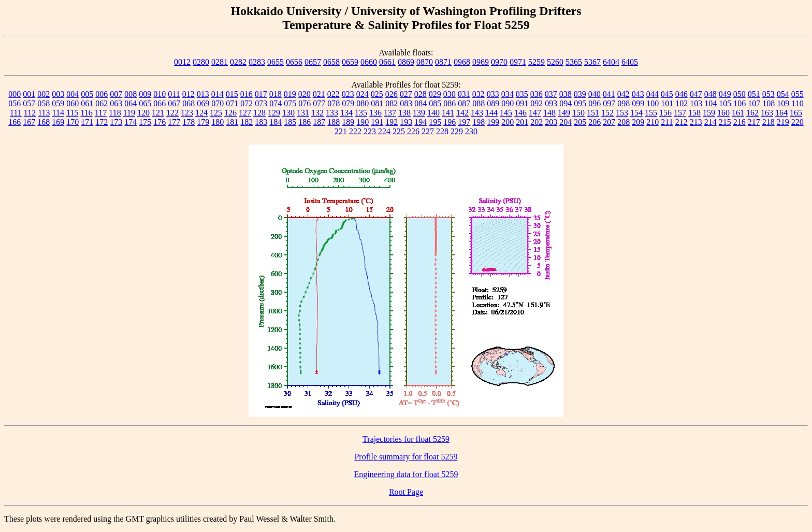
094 (565, 103)
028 (421, 94)
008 (130, 94)
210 (653, 122)
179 (203, 122)
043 (638, 94)
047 (696, 94)
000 (15, 94)
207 (609, 122)
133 (332, 113)
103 (696, 103)
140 (433, 113)
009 (145, 94)
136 (375, 113)
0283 (257, 62)
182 (247, 122)
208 (624, 122)
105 (725, 103)
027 (406, 94)
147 (535, 113)
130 (288, 113)
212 (682, 122)
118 (115, 113)
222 (355, 131)
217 (754, 122)
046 (682, 94)
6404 (611, 62)
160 (723, 113)
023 (348, 94)
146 (520, 113)
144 (491, 113)
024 (363, 94)
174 (130, 122)
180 (218, 122)
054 (783, 94)
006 (102, 94)
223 (370, 131)
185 (290, 122)
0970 (499, 62)
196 (450, 122)
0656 (294, 62)
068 (189, 103)
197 (464, 122)
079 (348, 103)
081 (377, 103)
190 (363, 122)
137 (390, 113)
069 (203, 103)
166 (15, 122)
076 (304, 103)
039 (580, 94)
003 (58, 94)
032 (479, 94)
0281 (220, 62)
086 (450, 103)
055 (798, 94)
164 (781, 113)
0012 (182, 62)
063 (116, 103)
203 (551, 122)
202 (536, 122)
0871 (443, 62)
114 (58, 113)
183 (261, 122)
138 (404, 113)
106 (740, 103)
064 (130, 103)
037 (551, 94)
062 (102, 103)
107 (754, 103)
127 (245, 113)
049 (725, 94)
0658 (331, 62)
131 (303, 113)
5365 (574, 62)
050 (740, 94)
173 (116, 122)
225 (399, 131)
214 (711, 122)
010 (160, 94)
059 (58, 103)
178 (189, 122)
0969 (481, 62)
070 (218, 103)
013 (203, 94)
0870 (425, 62)
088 (479, 103)
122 (172, 113)
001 (29, 94)
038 (565, 94)
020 (304, 94)
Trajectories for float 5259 (406, 439)
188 (334, 122)
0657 (313, 62)
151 (593, 113)
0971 (518, 62)
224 (384, 131)
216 (740, 122)
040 (594, 94)
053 (769, 94)
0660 (369, 62)
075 (290, 103)
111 (16, 113)
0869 (406, 62)
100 (653, 103)
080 (363, 103)
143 (477, 113)
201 (522, 122)
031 (464, 94)
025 (377, 94)
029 (435, 94)
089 (493, 103)
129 (274, 113)
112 (30, 113)
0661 (387, 62)
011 (174, 94)
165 (796, 113)
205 (580, 122)
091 (522, 103)
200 (508, 122)
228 (442, 131)
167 (29, 122)
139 (419, 113)
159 (709, 113)
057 (29, 103)
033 (493, 94)
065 (145, 103)
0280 (201, 62)
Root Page (406, 492)
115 (72, 113)
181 (232, 122)
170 (72, 122)
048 (711, 94)
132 (317, 113)
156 (665, 113)
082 (392, 103)
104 (711, 103)
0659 (350, 62)
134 (346, 113)
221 (341, 131)
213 (696, 122)
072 (247, 103)
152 (607, 113)
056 (15, 103)
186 (304, 122)
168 (44, 122)
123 (187, 113)
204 (565, 122)
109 (783, 103)
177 (174, 122)
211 (667, 122)
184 (275, 122)
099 (638, 103)
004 (72, 94)
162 (752, 113)
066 (160, 103)
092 (536, 103)
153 (622, 113)
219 (783, 122)
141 (448, 113)
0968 (462, 62)
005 (87, 94)
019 (290, 94)
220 (798, 122)
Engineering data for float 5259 (406, 474)
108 (769, 103)
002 (44, 94)
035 (522, 94)
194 (421, 122)
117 (101, 113)
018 (275, 94)
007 (116, 94)
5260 (555, 62)
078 (334, 103)
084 (421, 103)
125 (216, 113)
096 (594, 103)
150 (578, 113)
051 (754, 94)
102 (682, 103)
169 (58, 122)
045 (667, 94)
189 (348, 122)
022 (334, 94)
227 (428, 131)
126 (230, 113)
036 (536, 94)
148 (549, 113)
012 (189, 94)
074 (275, 103)
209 (638, 122)
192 (392, 122)
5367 (592, 62)
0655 (275, 62)
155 (651, 113)
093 (551, 103)
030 (450, 94)
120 (143, 113)
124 (201, 113)
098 (624, 103)
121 (158, 113)
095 (580, 103)
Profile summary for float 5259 (406, 457)
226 (413, 131)
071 (232, 103)
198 (479, 122)
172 (102, 122)
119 (129, 113)
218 (769, 122)
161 (738, 113)
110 (797, 103)
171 (87, 122)
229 (457, 131)
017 (261, 94)
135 (361, 113)
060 (72, 103)
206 (594, 122)
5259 (536, 62)
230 (471, 131)
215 (725, 122)
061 (87, 103)
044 (653, 94)
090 (508, 103)
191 (377, 122)
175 (145, 122)
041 (609, 94)
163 (767, 113)
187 (319, 122)
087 (464, 103)
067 (174, 103)
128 (259, 113)
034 (508, 94)
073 (261, 103)
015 (232, 94)
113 (44, 113)
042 (624, 94)
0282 (238, 62)
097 (609, 103)
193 (406, 122)
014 (218, 94)
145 (506, 113)
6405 (630, 62)
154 (636, 113)
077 (319, 103)
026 (392, 94)
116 (86, 113)
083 (406, 103)
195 (435, 122)
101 (667, 103)
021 (319, 94)
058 (44, 103)
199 (493, 122)
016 (247, 94)
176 (160, 122)
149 (564, 113)
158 (694, 113)
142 (462, 113)
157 (680, 113)
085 (435, 103)
